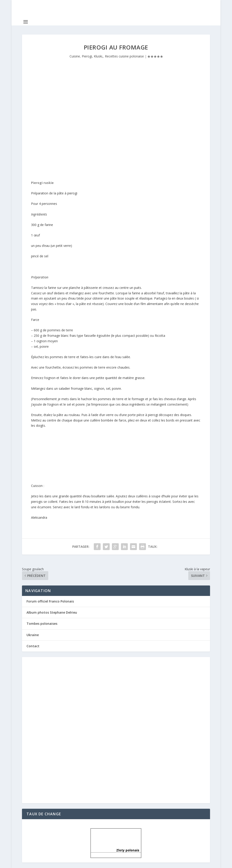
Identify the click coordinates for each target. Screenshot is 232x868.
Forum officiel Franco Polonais (50, 601)
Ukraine (33, 635)
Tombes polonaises (42, 624)
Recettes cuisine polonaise (124, 56)
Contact (33, 646)
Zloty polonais (116, 850)
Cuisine (75, 56)
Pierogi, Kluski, (92, 56)
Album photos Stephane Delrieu (52, 612)
